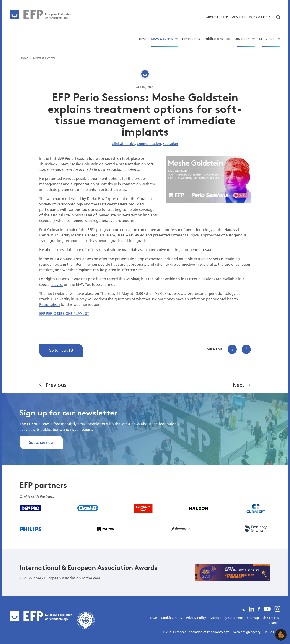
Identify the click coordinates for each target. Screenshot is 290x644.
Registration (49, 304)
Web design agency (247, 632)
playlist (57, 284)
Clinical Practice (124, 144)
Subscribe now (41, 442)
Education (170, 144)
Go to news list (61, 350)
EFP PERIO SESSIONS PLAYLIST (64, 313)
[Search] (276, 17)
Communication (149, 144)
